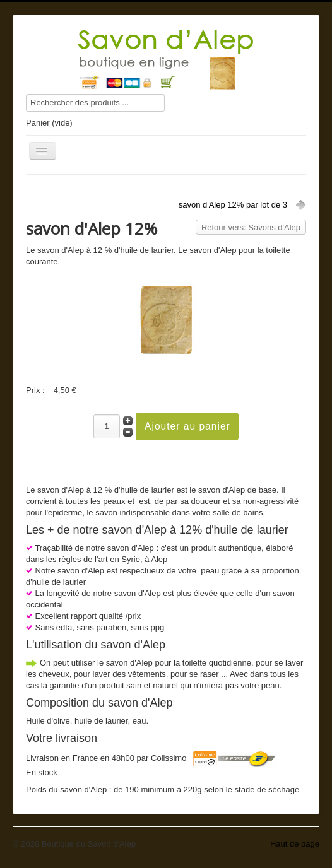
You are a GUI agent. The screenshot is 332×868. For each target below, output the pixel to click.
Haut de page (295, 844)
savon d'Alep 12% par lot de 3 (233, 205)
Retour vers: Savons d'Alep (251, 227)
